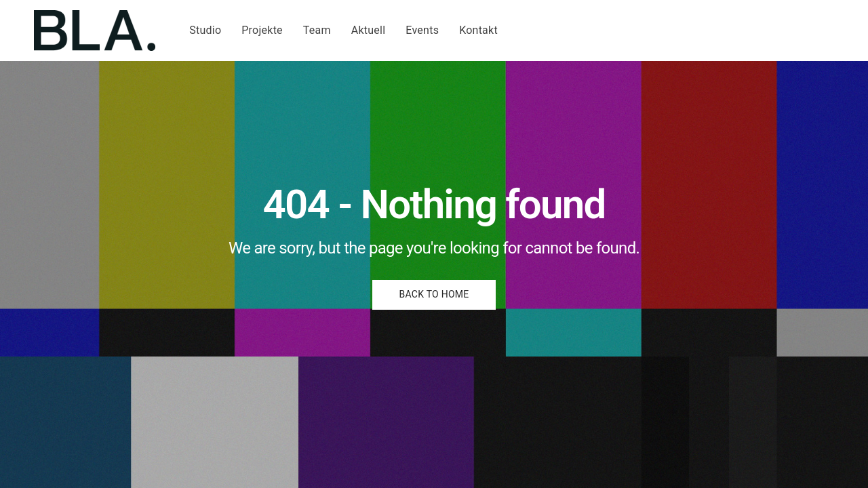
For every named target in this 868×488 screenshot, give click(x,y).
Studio (205, 30)
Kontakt (478, 30)
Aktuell (369, 30)
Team (317, 30)
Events (422, 30)
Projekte (262, 30)
